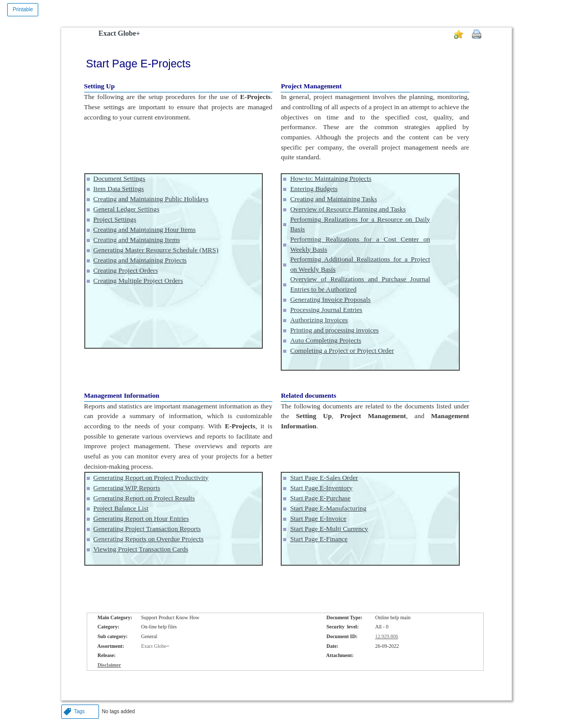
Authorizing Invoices (319, 320)
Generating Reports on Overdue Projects (148, 539)
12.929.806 (387, 636)
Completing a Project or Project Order (342, 350)
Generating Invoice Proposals (331, 299)
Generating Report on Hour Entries (141, 518)
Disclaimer (109, 665)
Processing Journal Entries (326, 310)
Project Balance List (121, 508)
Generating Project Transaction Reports (147, 529)
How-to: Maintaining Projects (331, 178)
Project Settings (115, 219)
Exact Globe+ (119, 33)
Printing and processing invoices (335, 330)
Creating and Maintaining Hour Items (145, 229)
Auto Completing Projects (326, 340)
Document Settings (119, 178)
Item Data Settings (119, 189)
